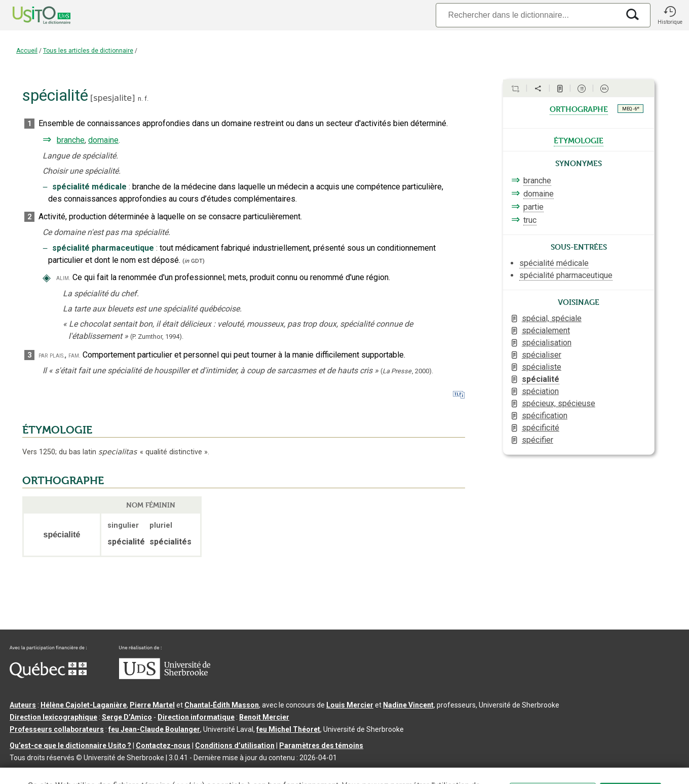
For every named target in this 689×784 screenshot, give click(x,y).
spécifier (538, 440)
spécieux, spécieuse (559, 403)
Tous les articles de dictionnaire (88, 51)
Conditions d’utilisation (235, 746)
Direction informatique (196, 717)
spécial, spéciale (552, 318)
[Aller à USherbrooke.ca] (165, 677)
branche (71, 140)
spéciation (540, 391)
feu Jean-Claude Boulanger (154, 729)
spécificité (541, 428)
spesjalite (112, 98)
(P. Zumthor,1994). (157, 337)
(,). (407, 371)
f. (146, 99)
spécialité (541, 379)
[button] (670, 15)
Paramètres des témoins (321, 746)
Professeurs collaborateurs (57, 729)
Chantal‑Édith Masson (222, 705)
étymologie (579, 140)
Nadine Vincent (408, 705)
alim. (63, 278)
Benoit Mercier (264, 717)
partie (533, 207)
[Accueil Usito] (30, 15)
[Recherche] (527, 15)
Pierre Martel (152, 705)
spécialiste (542, 367)
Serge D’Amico (127, 717)
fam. (74, 355)
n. (140, 99)
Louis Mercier (350, 705)
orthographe (579, 108)
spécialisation (547, 343)
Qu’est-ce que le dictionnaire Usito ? (70, 746)
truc (530, 220)
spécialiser (542, 355)
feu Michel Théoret (288, 729)
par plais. (52, 355)
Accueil (27, 51)
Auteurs (23, 705)
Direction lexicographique (53, 717)
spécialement (546, 330)
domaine (103, 140)
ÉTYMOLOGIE (57, 430)
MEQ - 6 (631, 108)
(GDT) (194, 261)
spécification (545, 416)
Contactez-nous (163, 746)
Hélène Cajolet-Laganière (84, 705)
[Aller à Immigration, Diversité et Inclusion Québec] (48, 676)
